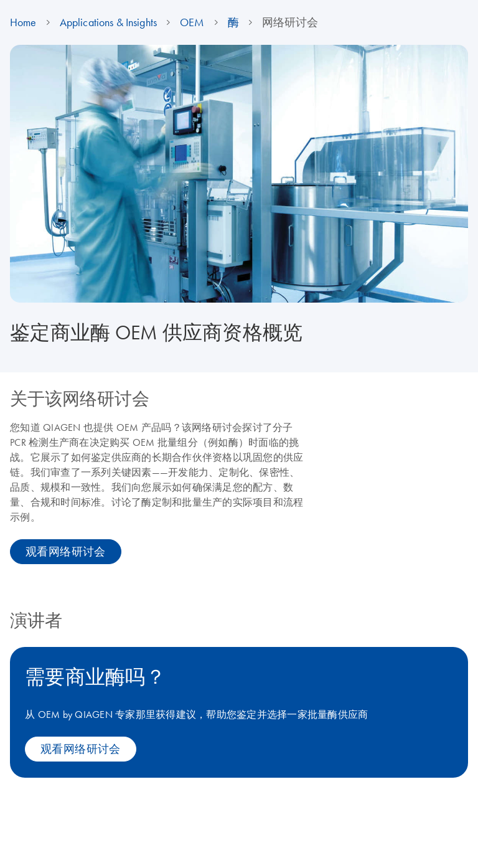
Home (23, 22)
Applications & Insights (108, 22)
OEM (192, 22)
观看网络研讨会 (66, 552)
